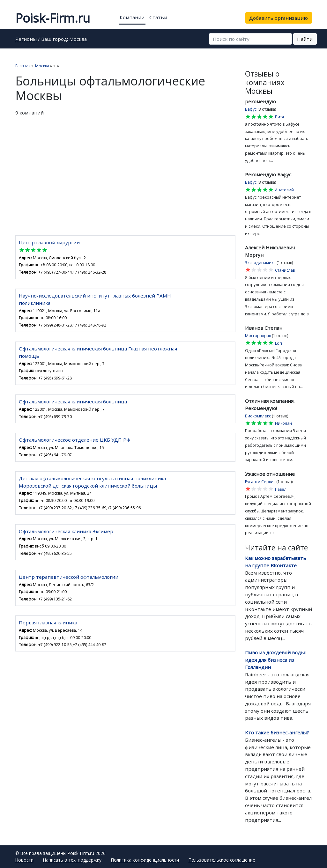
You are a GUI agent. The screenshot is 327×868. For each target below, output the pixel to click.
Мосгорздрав (258, 336)
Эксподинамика (260, 263)
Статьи (158, 17)
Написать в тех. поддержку (72, 860)
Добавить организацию (279, 18)
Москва (78, 39)
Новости (24, 860)
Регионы (26, 39)
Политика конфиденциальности (145, 860)
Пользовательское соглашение (222, 860)
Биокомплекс (258, 416)
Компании (132, 17)
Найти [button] (305, 39)
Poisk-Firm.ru (53, 18)
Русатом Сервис (260, 482)
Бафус (251, 109)
